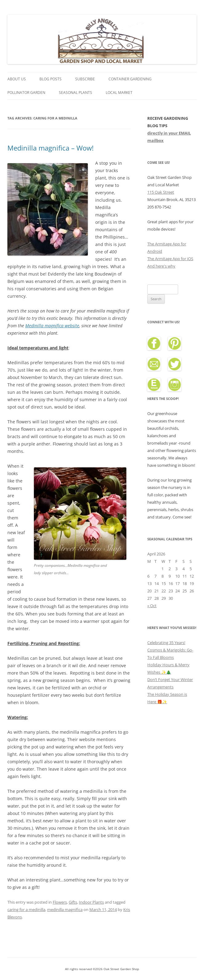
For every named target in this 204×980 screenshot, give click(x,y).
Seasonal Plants (75, 93)
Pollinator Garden (26, 93)
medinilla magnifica (65, 909)
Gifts (73, 902)
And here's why (161, 266)
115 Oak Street (161, 192)
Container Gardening (130, 79)
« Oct (152, 606)
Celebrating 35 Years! (166, 643)
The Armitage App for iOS (170, 259)
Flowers (60, 902)
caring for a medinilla (26, 909)
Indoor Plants (91, 902)
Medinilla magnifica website (52, 326)
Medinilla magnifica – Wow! (51, 148)
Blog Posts (51, 79)
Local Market (119, 93)
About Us (17, 79)
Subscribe (85, 79)
